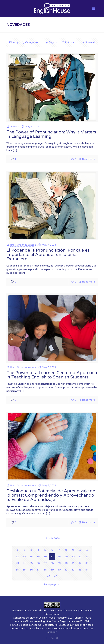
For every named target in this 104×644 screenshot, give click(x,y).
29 (59, 563)
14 (31, 557)
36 (31, 570)
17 (52, 557)
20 (73, 557)
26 (38, 563)
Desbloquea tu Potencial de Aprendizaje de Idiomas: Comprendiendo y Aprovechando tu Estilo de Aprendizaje (51, 495)
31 (73, 563)
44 (87, 570)
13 (24, 557)
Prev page (52, 538)
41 (66, 570)
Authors (69, 42)
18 (59, 557)
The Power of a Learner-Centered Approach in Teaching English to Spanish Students (52, 375)
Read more (89, 159)
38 (45, 570)
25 (31, 563)
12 (17, 557)
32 (80, 563)
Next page (52, 584)
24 (24, 563)
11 (87, 550)
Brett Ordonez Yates (22, 245)
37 (38, 570)
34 (17, 570)
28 (52, 563)
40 (59, 570)
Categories (31, 42)
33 (87, 563)
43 (80, 570)
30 (66, 563)
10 (80, 550)
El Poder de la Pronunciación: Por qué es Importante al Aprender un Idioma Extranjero (48, 255)
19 (66, 557)
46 (55, 576)
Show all (88, 42)
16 (45, 557)
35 (24, 570)
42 (73, 570)
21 (80, 557)
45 (49, 576)
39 (52, 570)
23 (17, 563)
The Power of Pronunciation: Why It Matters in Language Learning (51, 134)
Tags (51, 42)
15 (38, 557)
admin (14, 127)
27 (45, 563)
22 (87, 557)
